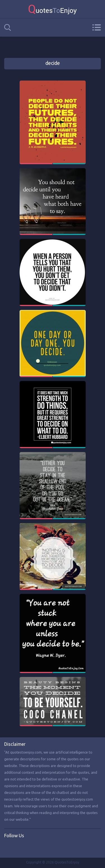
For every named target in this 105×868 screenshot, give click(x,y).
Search (8, 28)
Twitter (20, 847)
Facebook (9, 847)
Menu (96, 27)
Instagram (32, 847)
